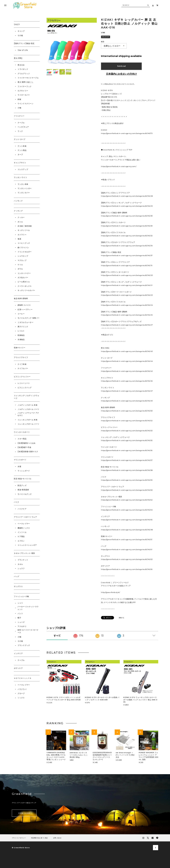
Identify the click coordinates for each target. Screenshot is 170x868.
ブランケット (23, 560)
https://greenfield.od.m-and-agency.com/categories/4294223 (127, 295)
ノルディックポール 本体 (27, 405)
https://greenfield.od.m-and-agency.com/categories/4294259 (127, 480)
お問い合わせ (57, 838)
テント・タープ (20, 139)
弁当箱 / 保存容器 (25, 226)
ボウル (20, 269)
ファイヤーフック (25, 86)
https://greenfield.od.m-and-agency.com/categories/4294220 (127, 275)
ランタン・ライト (20, 177)
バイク (16, 502)
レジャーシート (24, 383)
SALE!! (17, 24)
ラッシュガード (24, 471)
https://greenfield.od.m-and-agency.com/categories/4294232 (127, 236)
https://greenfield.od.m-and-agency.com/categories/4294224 (127, 305)
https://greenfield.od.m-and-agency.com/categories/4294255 (127, 440)
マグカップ (22, 260)
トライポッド (23, 69)
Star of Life (23, 50)
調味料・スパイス (24, 305)
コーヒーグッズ (24, 243)
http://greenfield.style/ (110, 592)
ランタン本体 (23, 184)
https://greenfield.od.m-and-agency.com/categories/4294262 (127, 500)
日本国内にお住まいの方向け (121, 74)
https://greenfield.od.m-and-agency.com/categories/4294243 (127, 351)
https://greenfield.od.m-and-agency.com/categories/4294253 (127, 431)
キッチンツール (24, 230)
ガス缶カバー (23, 278)
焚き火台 (21, 65)
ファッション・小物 (21, 596)
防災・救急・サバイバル (23, 479)
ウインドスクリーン (25, 104)
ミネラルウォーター (25, 322)
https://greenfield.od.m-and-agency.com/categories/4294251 (127, 540)
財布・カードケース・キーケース (28, 631)
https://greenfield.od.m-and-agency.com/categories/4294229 (127, 206)
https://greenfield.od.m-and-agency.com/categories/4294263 (127, 559)
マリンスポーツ (20, 460)
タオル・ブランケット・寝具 (24, 553)
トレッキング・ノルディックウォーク (27, 397)
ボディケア (18, 668)
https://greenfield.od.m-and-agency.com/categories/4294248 (127, 530)
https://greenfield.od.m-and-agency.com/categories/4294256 (127, 450)
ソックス (21, 698)
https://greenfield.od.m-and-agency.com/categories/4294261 (127, 550)
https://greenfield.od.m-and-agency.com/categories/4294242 (127, 371)
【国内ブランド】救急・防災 (24, 43)
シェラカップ (23, 256)
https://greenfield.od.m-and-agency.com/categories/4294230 (127, 216)
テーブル (21, 123)
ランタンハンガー (25, 188)
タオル (20, 564)
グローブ (21, 693)
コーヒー (21, 314)
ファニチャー (19, 116)
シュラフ (21, 568)
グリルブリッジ (24, 74)
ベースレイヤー (24, 524)
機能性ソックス (24, 528)
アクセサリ (22, 626)
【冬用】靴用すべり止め (26, 443)
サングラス (18, 586)
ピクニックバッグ (25, 388)
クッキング (18, 211)
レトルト (21, 331)
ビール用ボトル (24, 282)
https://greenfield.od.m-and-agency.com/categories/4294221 (127, 285)
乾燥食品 (21, 335)
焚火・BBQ (18, 58)
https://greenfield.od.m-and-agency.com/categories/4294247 (127, 391)
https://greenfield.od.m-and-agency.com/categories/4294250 (127, 411)
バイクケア (22, 509)
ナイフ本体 (22, 364)
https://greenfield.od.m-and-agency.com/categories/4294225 (127, 315)
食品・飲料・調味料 (21, 299)
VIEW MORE (24, 813)
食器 (19, 239)
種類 (103, 42)
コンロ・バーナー (24, 273)
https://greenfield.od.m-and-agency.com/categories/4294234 (127, 246)
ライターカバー (24, 95)
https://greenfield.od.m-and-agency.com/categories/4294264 (127, 510)
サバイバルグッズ (25, 494)
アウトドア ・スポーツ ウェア (25, 517)
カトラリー (22, 235)
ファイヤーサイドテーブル (28, 78)
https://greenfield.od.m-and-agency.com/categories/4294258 (127, 470)
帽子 (19, 618)
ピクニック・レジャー (22, 377)
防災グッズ (22, 485)
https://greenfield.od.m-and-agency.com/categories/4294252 (127, 421)
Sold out (122, 66)
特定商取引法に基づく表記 (39, 838)
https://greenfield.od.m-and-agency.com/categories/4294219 (127, 265)
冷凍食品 (21, 339)
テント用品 (22, 150)
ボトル (20, 222)
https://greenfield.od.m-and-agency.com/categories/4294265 (127, 520)
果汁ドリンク (23, 327)
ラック (20, 131)
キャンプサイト (20, 163)
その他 (20, 35)
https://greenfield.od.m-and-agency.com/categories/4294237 (127, 255)
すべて (57, 636)
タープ (20, 155)
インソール (22, 532)
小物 (19, 108)
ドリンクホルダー (25, 252)
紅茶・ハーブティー (25, 310)
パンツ (20, 614)
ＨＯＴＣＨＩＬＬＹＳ (23, 678)
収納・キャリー (20, 348)
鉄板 (19, 99)
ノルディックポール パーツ (28, 409)
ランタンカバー (24, 193)
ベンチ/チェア (23, 127)
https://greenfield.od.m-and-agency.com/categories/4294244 (127, 361)
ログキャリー (23, 91)
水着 (19, 467)
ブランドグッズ (24, 645)
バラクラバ (22, 689)
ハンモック (18, 201)
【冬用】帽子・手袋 (24, 447)
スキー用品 (22, 439)
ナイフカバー (23, 368)
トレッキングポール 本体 (27, 420)
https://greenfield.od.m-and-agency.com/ (119, 166)
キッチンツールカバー (26, 290)
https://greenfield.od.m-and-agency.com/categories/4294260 (127, 490)
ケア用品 (21, 536)
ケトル (20, 265)
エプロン (21, 541)
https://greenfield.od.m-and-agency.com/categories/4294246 (127, 381)
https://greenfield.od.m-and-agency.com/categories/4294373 (127, 133)
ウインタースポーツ (22, 432)
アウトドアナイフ (21, 357)
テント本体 (22, 146)
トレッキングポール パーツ (28, 424)
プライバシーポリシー (19, 838)
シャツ (20, 603)
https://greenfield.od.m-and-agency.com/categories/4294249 (127, 401)
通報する (121, 618)
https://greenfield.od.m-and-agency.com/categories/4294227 (127, 325)
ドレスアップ (23, 169)
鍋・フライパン (23, 248)
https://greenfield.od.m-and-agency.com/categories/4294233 (127, 226)
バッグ (16, 576)
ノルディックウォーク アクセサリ (28, 414)
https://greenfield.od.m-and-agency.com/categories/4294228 (127, 196)
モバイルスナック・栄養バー (29, 318)
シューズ (21, 622)
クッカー (21, 217)
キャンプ (21, 31)
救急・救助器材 (23, 490)
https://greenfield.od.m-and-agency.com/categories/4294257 (127, 460)
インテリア (18, 653)
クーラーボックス (25, 286)
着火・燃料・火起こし (25, 82)
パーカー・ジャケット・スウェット (28, 608)
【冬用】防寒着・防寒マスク (28, 452)
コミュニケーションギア (27, 545)
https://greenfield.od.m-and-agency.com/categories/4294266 (127, 569)
